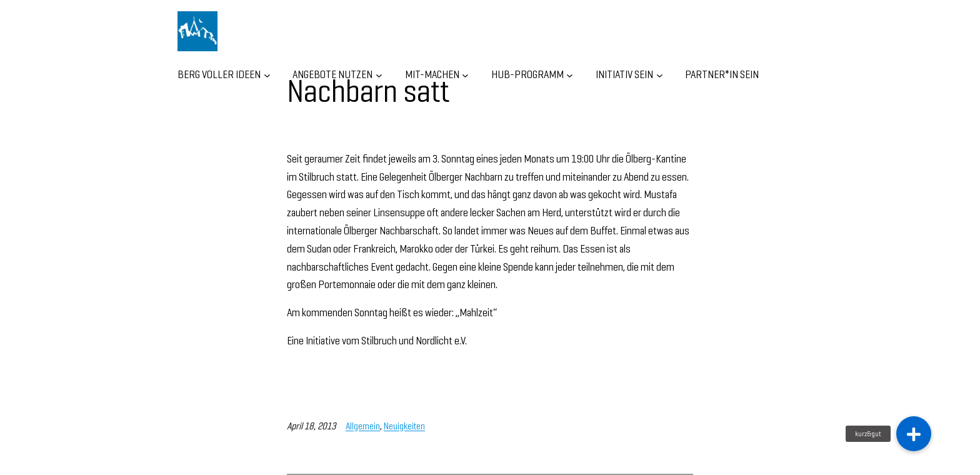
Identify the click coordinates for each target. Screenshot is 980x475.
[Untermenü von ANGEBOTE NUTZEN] (379, 75)
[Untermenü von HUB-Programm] (570, 75)
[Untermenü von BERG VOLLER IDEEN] (267, 75)
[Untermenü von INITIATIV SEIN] (660, 75)
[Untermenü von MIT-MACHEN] (465, 75)
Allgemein (363, 426)
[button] (914, 434)
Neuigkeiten (404, 426)
